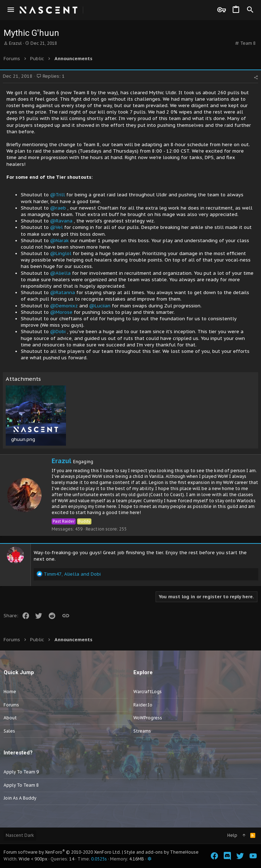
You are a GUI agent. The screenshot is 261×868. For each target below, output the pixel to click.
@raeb (58, 208)
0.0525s (99, 859)
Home (10, 692)
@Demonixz (64, 306)
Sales (9, 731)
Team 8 (248, 43)
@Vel (56, 227)
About (10, 718)
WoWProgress (148, 718)
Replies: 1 (51, 76)
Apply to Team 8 (21, 785)
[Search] (250, 10)
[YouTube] (253, 856)
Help (232, 835)
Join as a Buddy (20, 798)
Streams (142, 731)
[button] (11, 10)
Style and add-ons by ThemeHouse (161, 852)
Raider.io (143, 705)
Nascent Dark (20, 835)
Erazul (15, 43)
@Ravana (61, 221)
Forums (11, 705)
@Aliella (60, 273)
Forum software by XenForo (62, 852)
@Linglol (61, 253)
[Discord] (227, 856)
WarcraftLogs (148, 692)
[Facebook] (214, 856)
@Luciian (100, 306)
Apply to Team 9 (21, 772)
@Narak (60, 241)
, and (72, 574)
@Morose (61, 312)
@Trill (58, 195)
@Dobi (58, 332)
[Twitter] (240, 856)
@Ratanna (63, 292)
